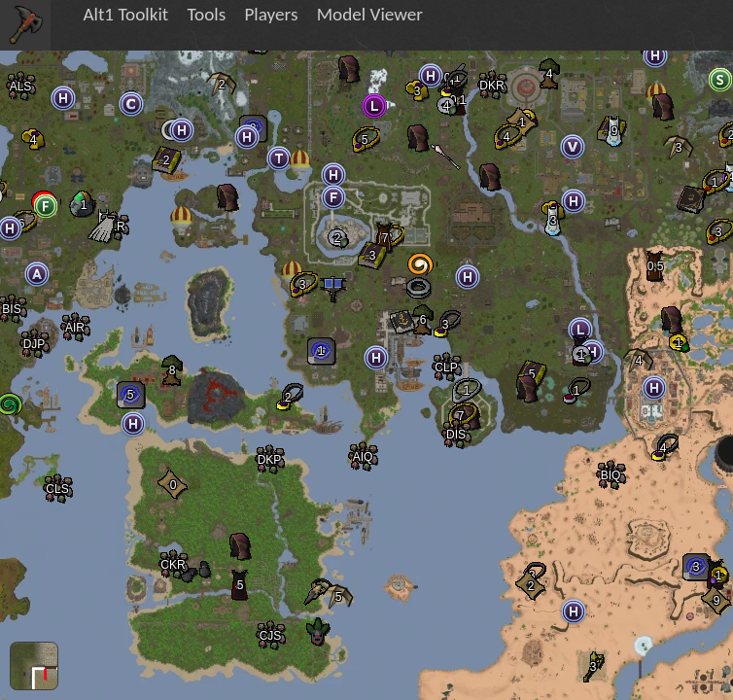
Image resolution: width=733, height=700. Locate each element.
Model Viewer (370, 14)
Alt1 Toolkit (125, 14)
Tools (206, 14)
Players (271, 14)
